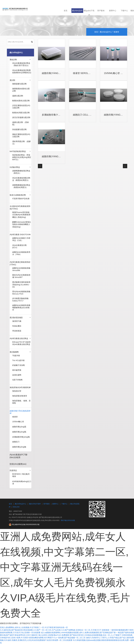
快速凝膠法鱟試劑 (19, 129)
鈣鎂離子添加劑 (19, 365)
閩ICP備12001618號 (68, 520)
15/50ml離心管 (18, 422)
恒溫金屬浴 (17, 326)
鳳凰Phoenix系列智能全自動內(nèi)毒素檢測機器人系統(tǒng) (21, 215)
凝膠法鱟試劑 (18, 96)
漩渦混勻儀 (17, 321)
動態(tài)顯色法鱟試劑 (21, 101)
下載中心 (124, 11)
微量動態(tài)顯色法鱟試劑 (21, 90)
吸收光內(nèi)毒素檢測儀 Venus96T (21, 276)
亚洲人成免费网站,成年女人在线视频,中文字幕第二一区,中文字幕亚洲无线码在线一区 (34, 627)
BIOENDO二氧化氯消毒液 (21, 475)
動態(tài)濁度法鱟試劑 (21, 113)
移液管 (15, 417)
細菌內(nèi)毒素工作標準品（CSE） (21, 239)
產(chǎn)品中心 (77, 11)
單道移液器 (17, 331)
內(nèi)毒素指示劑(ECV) (19, 246)
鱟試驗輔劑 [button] (14, 352)
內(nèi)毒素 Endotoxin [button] (20, 235)
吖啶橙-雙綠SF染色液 (21, 199)
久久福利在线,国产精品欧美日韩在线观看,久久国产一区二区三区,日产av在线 (30, 630)
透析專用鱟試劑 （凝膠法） (22, 143)
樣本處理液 (17, 370)
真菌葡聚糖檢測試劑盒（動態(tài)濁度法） (21, 186)
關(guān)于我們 (89, 11)
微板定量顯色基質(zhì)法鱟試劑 (21, 135)
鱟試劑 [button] (12, 80)
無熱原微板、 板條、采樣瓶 (22, 402)
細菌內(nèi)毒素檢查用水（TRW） (21, 253)
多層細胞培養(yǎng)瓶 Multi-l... (60, 115)
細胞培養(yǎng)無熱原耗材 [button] (20, 412)
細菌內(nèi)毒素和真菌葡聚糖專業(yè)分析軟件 (21, 308)
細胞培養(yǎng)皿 (19, 427)
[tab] (21, 60)
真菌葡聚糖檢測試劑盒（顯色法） (21, 172)
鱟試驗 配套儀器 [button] (16, 318)
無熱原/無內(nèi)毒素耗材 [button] (20, 387)
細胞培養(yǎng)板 (19, 447)
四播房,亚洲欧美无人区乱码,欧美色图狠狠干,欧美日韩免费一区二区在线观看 (42, 640)
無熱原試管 (17, 391)
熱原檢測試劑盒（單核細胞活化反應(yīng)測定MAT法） (22, 157)
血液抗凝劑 (17, 375)
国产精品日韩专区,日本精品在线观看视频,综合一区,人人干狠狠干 (95, 635)
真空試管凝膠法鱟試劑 (21, 117)
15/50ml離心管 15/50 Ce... (118, 73)
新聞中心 (113, 11)
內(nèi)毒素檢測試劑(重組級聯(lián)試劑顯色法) (22, 71)
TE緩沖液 (16, 356)
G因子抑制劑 (17, 380)
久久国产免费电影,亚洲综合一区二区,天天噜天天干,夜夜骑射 (85, 630)
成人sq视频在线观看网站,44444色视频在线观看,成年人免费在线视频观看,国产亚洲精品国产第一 (79, 633)
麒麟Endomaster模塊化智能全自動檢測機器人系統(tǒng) (22, 224)
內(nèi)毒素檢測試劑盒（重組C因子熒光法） (21, 64)
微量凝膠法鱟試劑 (19, 84)
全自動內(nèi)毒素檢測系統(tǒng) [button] (20, 207)
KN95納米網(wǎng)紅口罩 (22, 483)
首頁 (66, 11)
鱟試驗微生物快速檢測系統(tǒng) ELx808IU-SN (21, 285)
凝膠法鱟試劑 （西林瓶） (21, 123)
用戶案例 (101, 11)
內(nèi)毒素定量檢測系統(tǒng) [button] (20, 263)
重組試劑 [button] (13, 60)
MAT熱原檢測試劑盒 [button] (18, 151)
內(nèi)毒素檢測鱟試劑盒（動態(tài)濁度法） (21, 179)
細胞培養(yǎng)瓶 (19, 432)
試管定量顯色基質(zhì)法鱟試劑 (21, 107)
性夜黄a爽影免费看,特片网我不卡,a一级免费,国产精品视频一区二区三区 (57, 638)
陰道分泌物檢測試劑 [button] (18, 195)
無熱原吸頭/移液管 (20, 396)
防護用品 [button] (13, 470)
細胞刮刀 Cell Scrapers (87, 115)
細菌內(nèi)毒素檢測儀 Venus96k (21, 269)
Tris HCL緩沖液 (18, 360)
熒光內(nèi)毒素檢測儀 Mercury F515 (21, 293)
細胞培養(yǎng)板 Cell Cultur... (61, 73)
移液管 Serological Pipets (89, 73)
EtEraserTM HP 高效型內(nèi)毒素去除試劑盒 (22, 343)
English (16, 507)
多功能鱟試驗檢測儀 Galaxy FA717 (20, 300)
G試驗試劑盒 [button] (15, 167)
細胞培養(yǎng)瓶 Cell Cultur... (61, 156)
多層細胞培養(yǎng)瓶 (21, 437)
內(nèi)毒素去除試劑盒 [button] (19, 338)
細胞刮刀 (16, 442)
